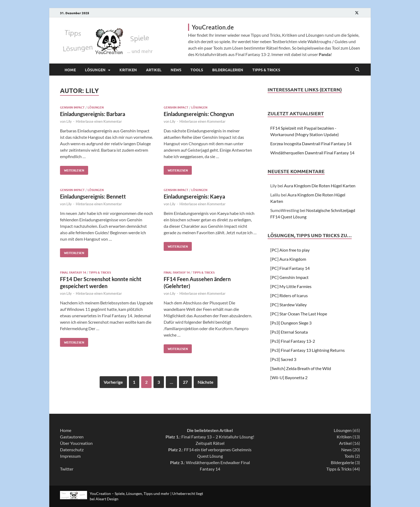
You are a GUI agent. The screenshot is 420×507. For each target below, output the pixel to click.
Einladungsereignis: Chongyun (199, 114)
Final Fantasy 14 (73, 272)
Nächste (206, 382)
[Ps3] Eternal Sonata (289, 332)
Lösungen (95, 70)
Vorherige (113, 382)
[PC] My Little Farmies (291, 286)
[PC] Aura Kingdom (288, 259)
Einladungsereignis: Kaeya (194, 196)
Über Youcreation (76, 443)
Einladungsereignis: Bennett (93, 196)
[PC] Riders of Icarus (289, 295)
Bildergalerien (228, 70)
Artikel (154, 70)
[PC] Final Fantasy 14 (290, 268)
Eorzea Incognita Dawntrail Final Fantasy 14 (311, 143)
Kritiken (128, 70)
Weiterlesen (72, 169)
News (176, 70)
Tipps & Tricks (266, 70)
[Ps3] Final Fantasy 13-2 (293, 341)
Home (70, 70)
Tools (197, 70)
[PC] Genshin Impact (289, 277)
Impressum (70, 456)
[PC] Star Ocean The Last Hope (299, 314)
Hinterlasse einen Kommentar (99, 121)
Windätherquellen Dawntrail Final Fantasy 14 (312, 153)
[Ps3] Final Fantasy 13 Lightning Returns (307, 350)
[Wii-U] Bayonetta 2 (289, 377)
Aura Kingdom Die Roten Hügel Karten (320, 186)
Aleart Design (107, 499)
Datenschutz (72, 450)
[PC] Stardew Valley (288, 305)
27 (185, 382)
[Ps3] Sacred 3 (283, 359)
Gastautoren (72, 437)
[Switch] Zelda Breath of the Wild (301, 368)
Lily (69, 121)
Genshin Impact (72, 107)
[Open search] (357, 70)
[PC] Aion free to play (290, 250)
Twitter (67, 469)
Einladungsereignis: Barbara (93, 114)
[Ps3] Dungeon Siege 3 (291, 323)
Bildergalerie (342, 462)
